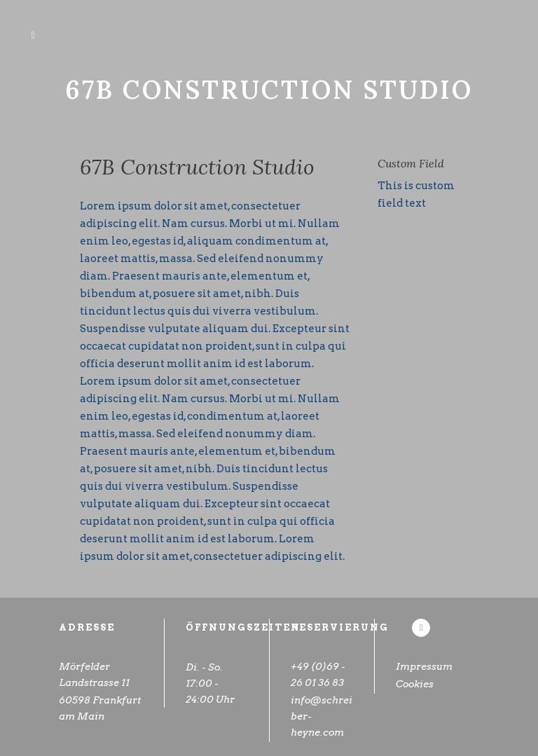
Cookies (427, 686)
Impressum (424, 666)
